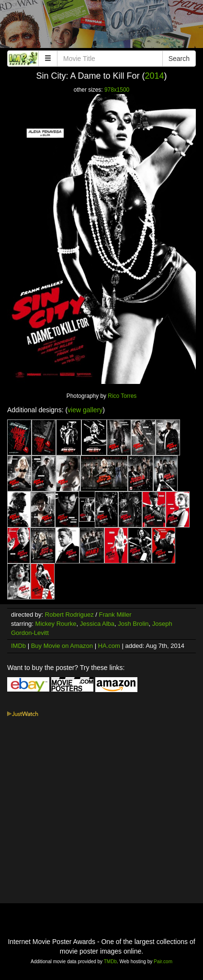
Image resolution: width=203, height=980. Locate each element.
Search (179, 59)
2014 (155, 76)
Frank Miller (115, 615)
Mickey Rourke (56, 624)
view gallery (85, 410)
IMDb (18, 646)
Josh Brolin (133, 624)
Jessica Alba (97, 624)
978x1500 (117, 90)
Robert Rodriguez (69, 615)
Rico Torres (122, 396)
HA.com (109, 646)
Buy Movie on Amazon (62, 646)
